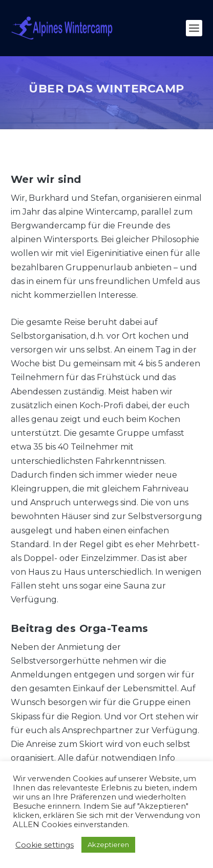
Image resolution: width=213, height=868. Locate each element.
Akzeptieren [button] (108, 844)
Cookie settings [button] (45, 845)
